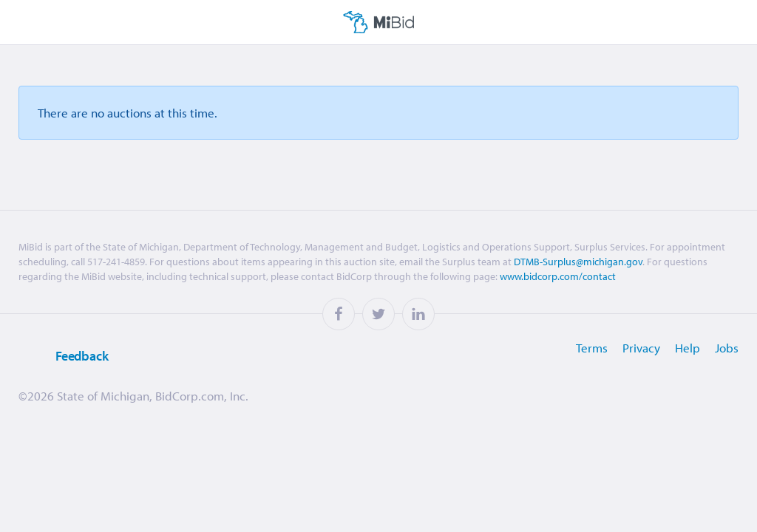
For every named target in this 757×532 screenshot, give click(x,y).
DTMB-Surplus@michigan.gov (578, 262)
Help (688, 348)
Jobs (727, 348)
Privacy (641, 348)
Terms (592, 348)
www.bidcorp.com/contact (558, 276)
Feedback (64, 357)
